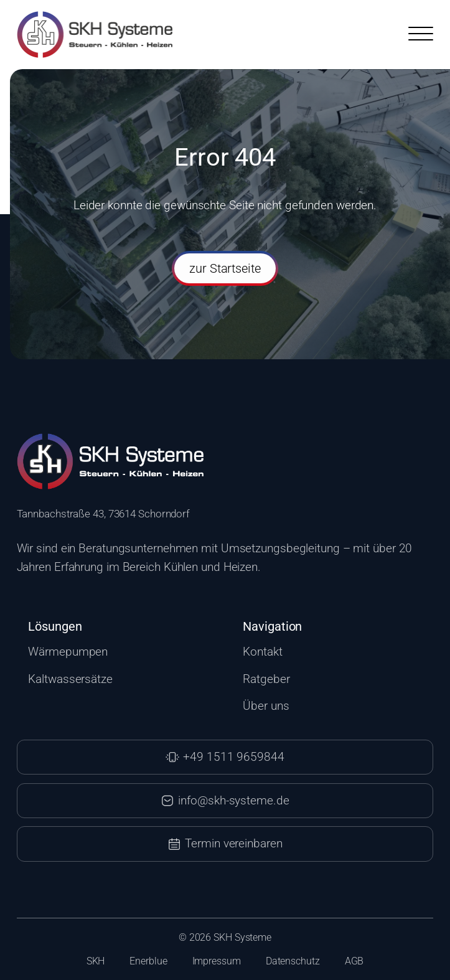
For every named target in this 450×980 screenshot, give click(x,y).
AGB (354, 961)
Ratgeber (266, 679)
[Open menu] (421, 34)
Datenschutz (293, 961)
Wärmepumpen (68, 652)
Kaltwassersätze (70, 679)
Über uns (266, 706)
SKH (96, 961)
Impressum (217, 961)
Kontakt (262, 652)
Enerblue (148, 961)
